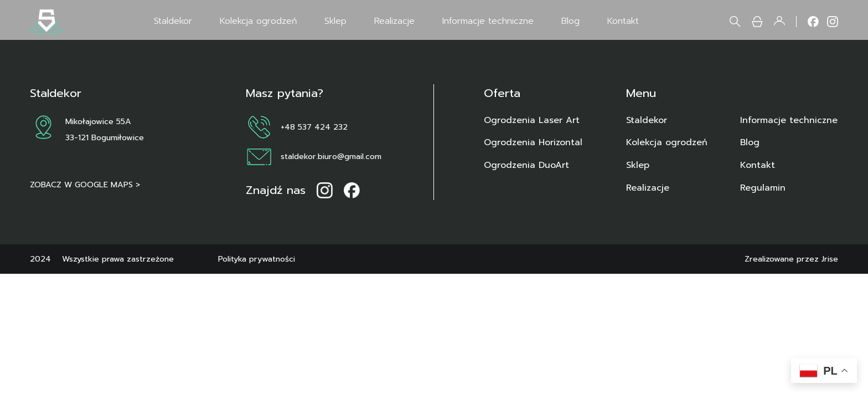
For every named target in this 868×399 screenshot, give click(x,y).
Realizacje (394, 21)
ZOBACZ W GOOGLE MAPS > (85, 185)
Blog (570, 21)
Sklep (335, 21)
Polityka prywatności (257, 259)
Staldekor (173, 21)
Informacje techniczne (488, 21)
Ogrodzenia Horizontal (533, 142)
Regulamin (763, 188)
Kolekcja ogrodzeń (258, 21)
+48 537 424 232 (314, 127)
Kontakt (623, 21)
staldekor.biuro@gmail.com (331, 156)
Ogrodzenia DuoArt (526, 165)
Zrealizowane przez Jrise (791, 259)
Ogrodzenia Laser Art (532, 120)
